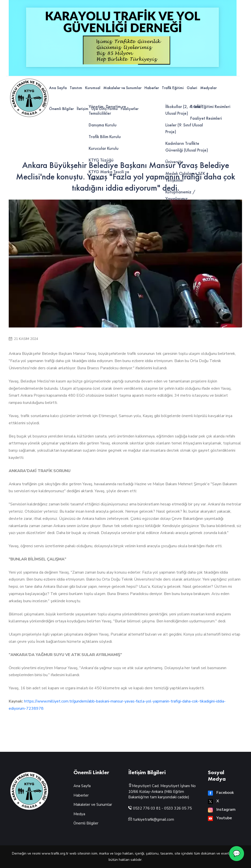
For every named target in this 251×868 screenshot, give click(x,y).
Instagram (222, 810)
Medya (79, 814)
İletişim (83, 109)
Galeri (192, 88)
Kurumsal (93, 88)
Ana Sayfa (58, 88)
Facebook (221, 793)
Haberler (152, 88)
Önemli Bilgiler (61, 109)
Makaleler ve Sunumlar (122, 88)
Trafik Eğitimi (173, 88)
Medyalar (208, 88)
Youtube (220, 818)
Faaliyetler (130, 109)
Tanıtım (76, 88)
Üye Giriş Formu (105, 109)
